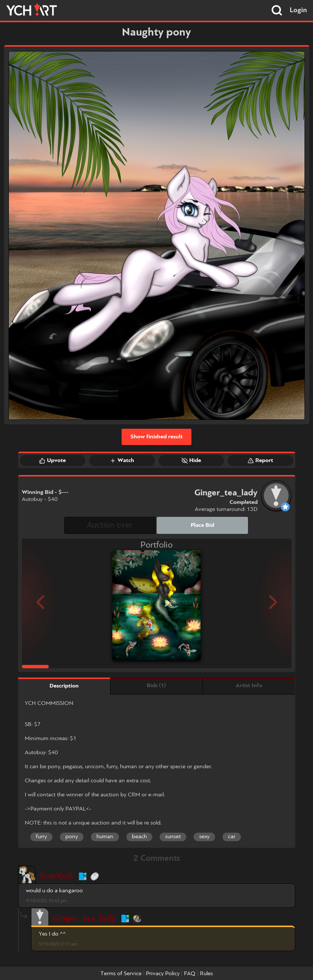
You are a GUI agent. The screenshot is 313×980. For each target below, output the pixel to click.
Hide (191, 461)
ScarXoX (56, 876)
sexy (204, 837)
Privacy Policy (163, 974)
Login (298, 10)
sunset (173, 837)
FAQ (190, 974)
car (232, 837)
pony (72, 837)
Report (260, 461)
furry (41, 837)
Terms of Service (121, 974)
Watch (122, 461)
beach (139, 837)
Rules (206, 974)
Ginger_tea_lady (84, 918)
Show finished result (156, 437)
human (105, 837)
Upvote (52, 461)
